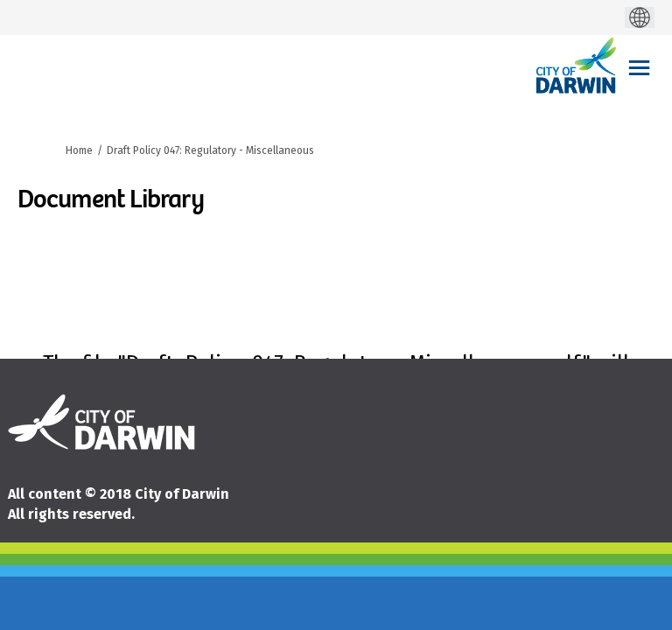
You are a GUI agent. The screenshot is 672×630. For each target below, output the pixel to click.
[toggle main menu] (639, 68)
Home (79, 150)
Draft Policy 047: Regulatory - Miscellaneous (210, 150)
